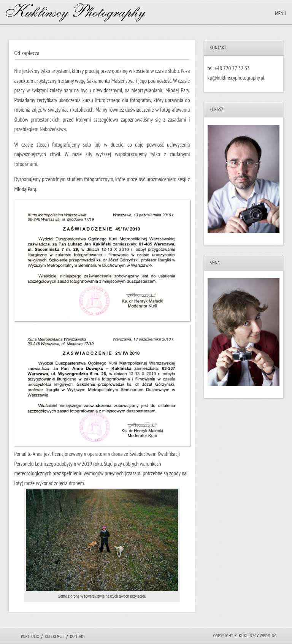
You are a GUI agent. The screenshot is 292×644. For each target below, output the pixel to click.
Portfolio (30, 636)
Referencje (55, 636)
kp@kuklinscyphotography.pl (236, 78)
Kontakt (78, 636)
